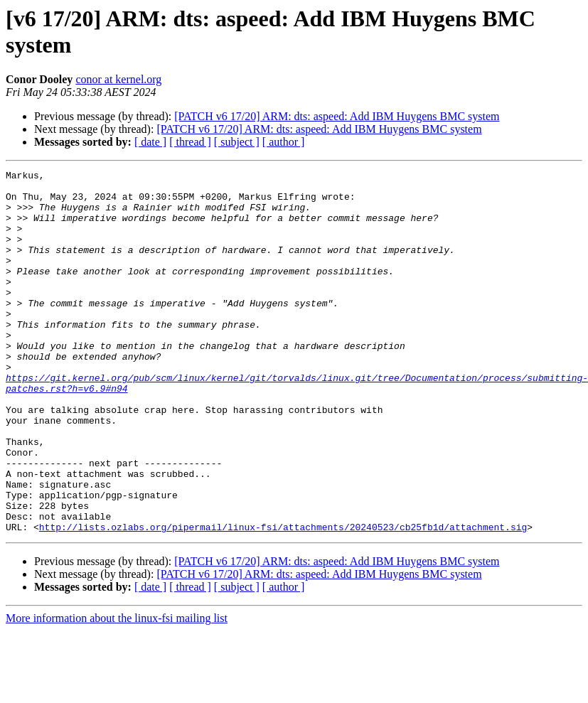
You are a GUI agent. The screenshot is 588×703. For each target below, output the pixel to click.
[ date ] (150, 142)
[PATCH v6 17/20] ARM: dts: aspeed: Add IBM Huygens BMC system (337, 116)
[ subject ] (237, 142)
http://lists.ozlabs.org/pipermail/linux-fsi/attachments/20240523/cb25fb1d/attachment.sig (283, 599)
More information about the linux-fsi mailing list (117, 691)
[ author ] (284, 142)
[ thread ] (190, 142)
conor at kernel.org (118, 79)
